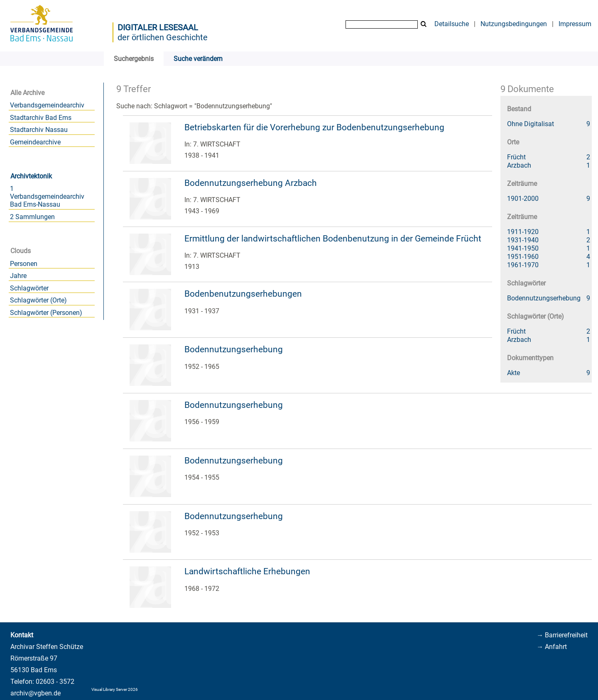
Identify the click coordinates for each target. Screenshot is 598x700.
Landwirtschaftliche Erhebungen (247, 571)
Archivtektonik (31, 176)
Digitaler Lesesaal (158, 27)
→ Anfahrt (552, 647)
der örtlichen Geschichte (163, 37)
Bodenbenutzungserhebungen (243, 294)
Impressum (575, 24)
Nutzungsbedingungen (514, 24)
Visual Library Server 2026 (115, 689)
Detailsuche (452, 24)
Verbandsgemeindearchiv (47, 105)
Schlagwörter (29, 288)
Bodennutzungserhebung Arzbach (251, 183)
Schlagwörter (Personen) (46, 313)
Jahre (18, 276)
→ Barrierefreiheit (562, 635)
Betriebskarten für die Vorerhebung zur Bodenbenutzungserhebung (314, 127)
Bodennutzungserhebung (234, 349)
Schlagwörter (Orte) (38, 300)
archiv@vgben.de (36, 693)
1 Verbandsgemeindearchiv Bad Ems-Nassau (47, 196)
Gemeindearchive (35, 142)
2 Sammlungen (32, 217)
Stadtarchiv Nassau (39, 130)
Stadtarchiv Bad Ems (41, 118)
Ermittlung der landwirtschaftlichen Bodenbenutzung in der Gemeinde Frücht (333, 239)
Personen (24, 264)
